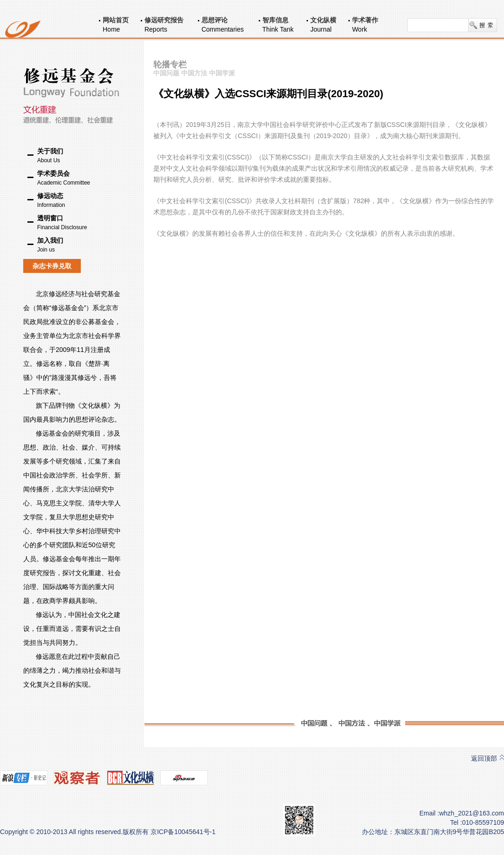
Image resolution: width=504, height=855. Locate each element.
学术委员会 (79, 179)
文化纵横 (323, 20)
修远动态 (79, 201)
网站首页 (116, 20)
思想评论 (215, 20)
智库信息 (275, 20)
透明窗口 (79, 223)
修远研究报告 (164, 20)
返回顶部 (484, 758)
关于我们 (79, 156)
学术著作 (365, 20)
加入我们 (79, 245)
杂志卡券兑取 (52, 266)
